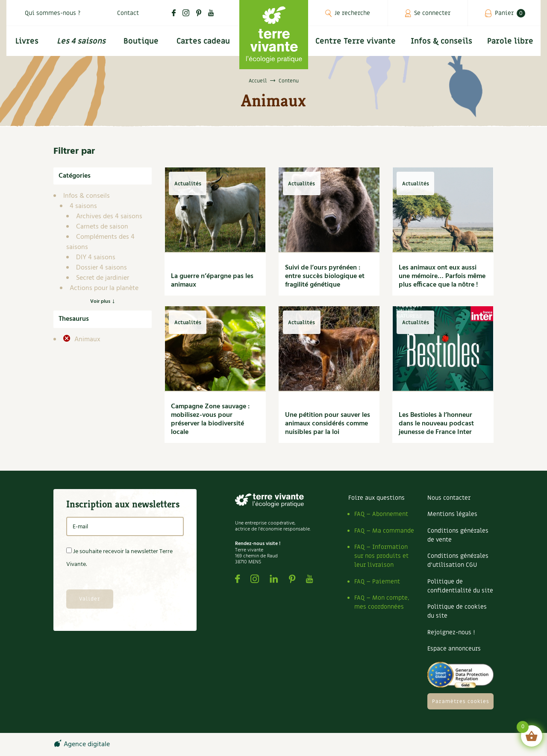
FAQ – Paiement (377, 582)
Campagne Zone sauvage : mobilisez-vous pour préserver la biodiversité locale (210, 419)
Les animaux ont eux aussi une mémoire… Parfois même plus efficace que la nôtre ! (442, 276)
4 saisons (83, 206)
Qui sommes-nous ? (53, 13)
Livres (27, 41)
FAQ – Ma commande (384, 531)
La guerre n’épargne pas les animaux (212, 281)
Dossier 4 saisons (101, 268)
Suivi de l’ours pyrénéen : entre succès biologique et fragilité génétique (325, 276)
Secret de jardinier (103, 278)
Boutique (141, 41)
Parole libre (510, 41)
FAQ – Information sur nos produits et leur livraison (381, 556)
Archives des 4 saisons (109, 217)
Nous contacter (449, 498)
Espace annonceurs (454, 649)
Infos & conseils (441, 41)
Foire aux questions (376, 498)
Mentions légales (452, 514)
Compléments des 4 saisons (100, 242)
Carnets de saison (102, 227)
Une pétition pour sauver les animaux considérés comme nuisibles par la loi (328, 424)
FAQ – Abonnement (381, 514)
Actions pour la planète (104, 288)
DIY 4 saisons (96, 258)
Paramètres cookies (461, 701)
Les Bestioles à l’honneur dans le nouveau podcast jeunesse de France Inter (436, 424)
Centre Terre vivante (356, 41)
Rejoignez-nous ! (451, 632)
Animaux (87, 340)
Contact (128, 13)
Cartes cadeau (203, 41)
